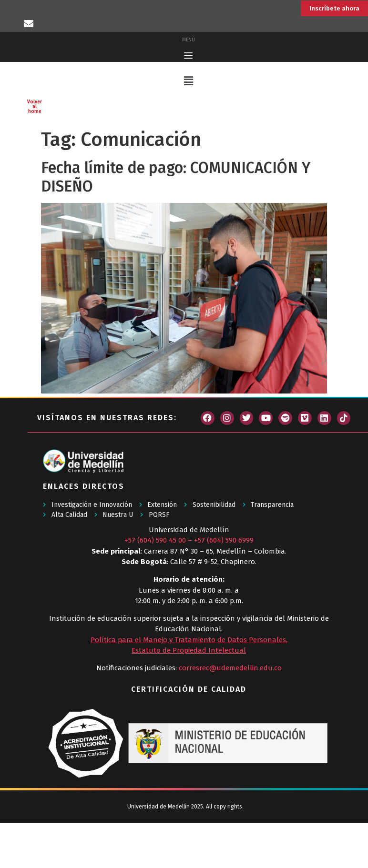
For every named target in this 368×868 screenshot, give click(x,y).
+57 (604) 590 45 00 (155, 586)
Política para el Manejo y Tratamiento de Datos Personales (188, 686)
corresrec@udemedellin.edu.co (230, 714)
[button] (188, 127)
